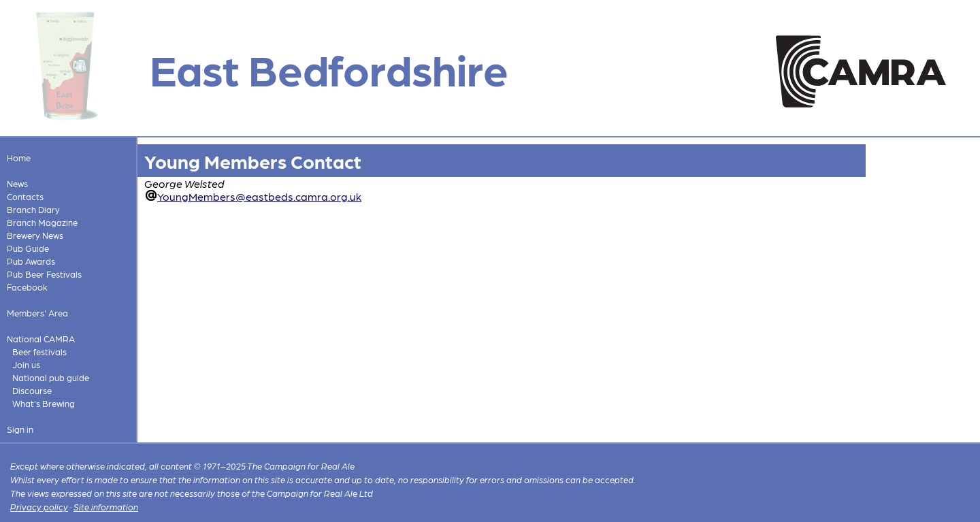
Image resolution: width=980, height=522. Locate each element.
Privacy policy (39, 507)
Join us (26, 364)
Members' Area (37, 313)
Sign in (20, 429)
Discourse (32, 390)
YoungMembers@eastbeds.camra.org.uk (259, 196)
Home (19, 158)
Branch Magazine (42, 222)
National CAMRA (41, 339)
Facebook (27, 287)
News (17, 183)
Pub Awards (31, 261)
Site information (106, 507)
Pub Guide (28, 248)
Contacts (25, 196)
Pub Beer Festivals (44, 274)
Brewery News (35, 235)
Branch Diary (33, 209)
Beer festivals (39, 352)
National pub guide (51, 377)
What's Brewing (44, 403)
